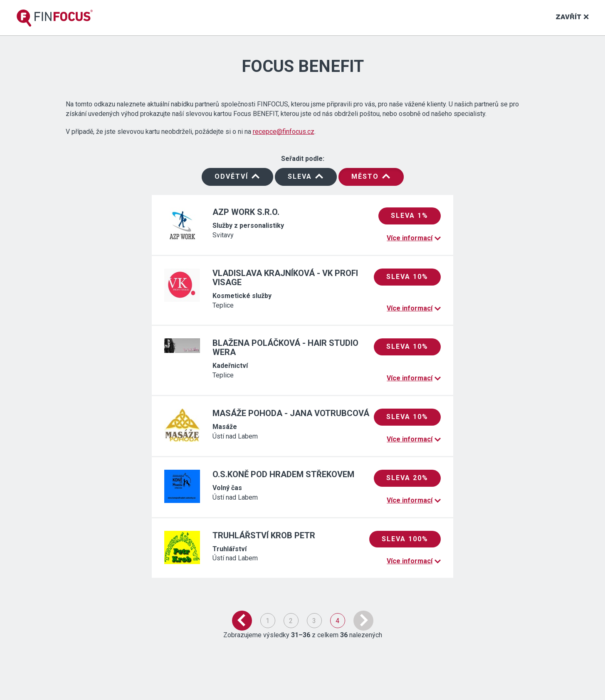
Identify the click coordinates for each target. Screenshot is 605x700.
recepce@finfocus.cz (284, 132)
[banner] (55, 18)
